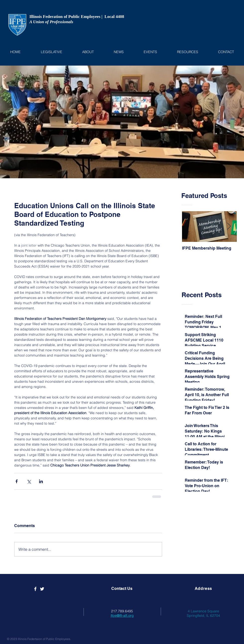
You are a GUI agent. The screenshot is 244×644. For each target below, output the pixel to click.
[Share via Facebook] (17, 481)
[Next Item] (229, 227)
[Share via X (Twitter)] (29, 481)
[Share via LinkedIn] (41, 481)
